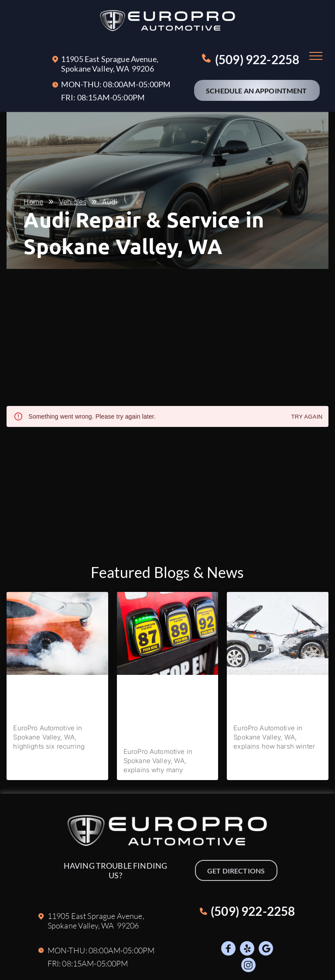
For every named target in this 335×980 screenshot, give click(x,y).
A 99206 (139, 69)
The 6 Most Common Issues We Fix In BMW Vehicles (56, 699)
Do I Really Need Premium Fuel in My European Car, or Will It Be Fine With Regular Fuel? (167, 711)
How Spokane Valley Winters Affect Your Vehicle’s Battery (273, 699)
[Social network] (228, 949)
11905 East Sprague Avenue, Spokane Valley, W (110, 64)
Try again (307, 417)
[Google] (266, 949)
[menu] (316, 56)
